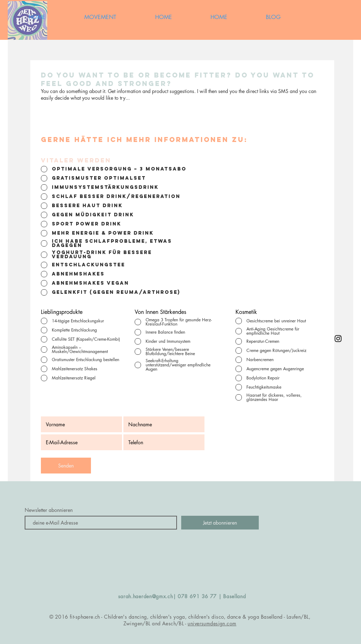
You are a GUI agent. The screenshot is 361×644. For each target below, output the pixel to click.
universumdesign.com (212, 623)
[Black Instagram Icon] (338, 339)
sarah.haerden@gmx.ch (146, 596)
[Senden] (66, 466)
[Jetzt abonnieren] (220, 523)
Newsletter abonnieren (49, 510)
